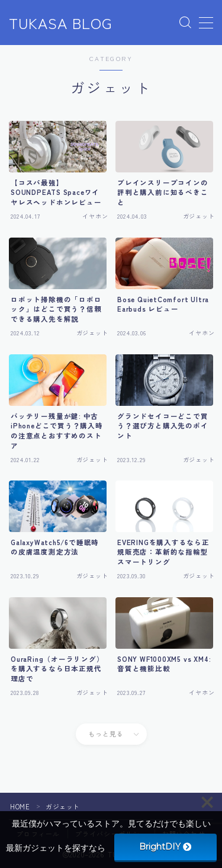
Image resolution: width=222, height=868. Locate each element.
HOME (20, 806)
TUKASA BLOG (61, 23)
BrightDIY (165, 847)
